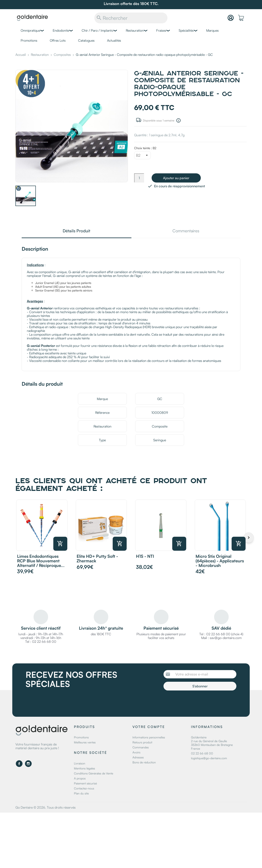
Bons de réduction (144, 762)
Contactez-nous (84, 788)
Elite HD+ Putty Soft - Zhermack (97, 558)
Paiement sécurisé (85, 783)
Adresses (138, 757)
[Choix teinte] (142, 155)
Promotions (29, 40)
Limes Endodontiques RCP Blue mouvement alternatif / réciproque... (41, 561)
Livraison (80, 763)
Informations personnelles (149, 737)
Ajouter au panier (176, 178)
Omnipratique (30, 30)
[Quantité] (139, 178)
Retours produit (142, 742)
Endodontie (61, 30)
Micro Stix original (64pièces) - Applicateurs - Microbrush (220, 561)
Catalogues (86, 40)
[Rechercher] (131, 18)
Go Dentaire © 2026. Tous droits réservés (46, 807)
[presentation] (198, 702)
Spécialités (186, 30)
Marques (212, 30)
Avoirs (136, 752)
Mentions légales (84, 768)
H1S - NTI (145, 556)
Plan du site (81, 793)
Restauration (135, 30)
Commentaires (186, 231)
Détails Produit (76, 231)
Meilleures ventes (85, 742)
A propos (80, 778)
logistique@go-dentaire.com (209, 758)
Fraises (161, 30)
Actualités (114, 40)
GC (160, 399)
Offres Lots (58, 40)
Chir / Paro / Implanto (97, 30)
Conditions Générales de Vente (94, 773)
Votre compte (149, 727)
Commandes (141, 747)
